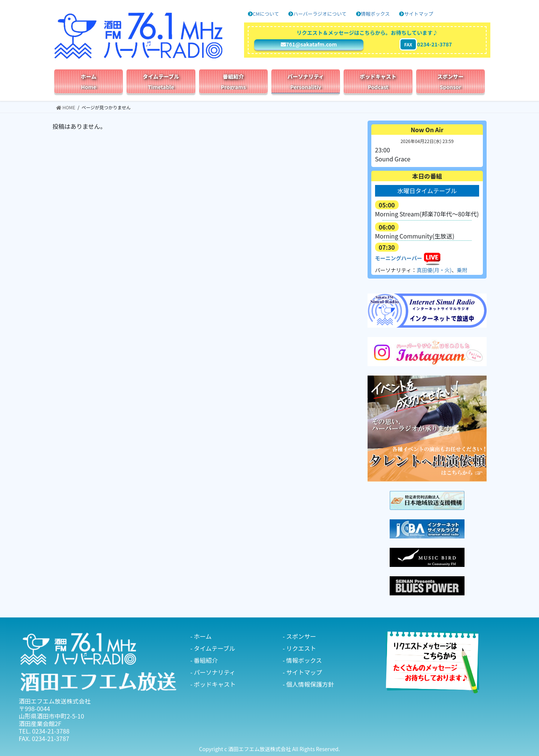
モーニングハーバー (399, 258)
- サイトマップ (302, 672)
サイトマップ (416, 14)
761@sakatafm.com (309, 44)
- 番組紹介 (204, 660)
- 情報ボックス (302, 660)
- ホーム (201, 636)
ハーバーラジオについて (317, 14)
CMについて (263, 14)
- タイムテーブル (213, 648)
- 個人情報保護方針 (308, 684)
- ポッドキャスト (213, 684)
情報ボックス (373, 14)
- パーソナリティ (213, 672)
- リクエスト (299, 648)
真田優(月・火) (434, 270)
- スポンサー (299, 636)
